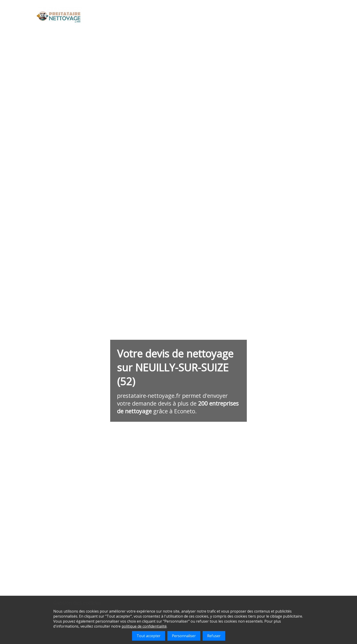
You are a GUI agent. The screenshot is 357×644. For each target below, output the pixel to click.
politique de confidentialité (144, 626)
